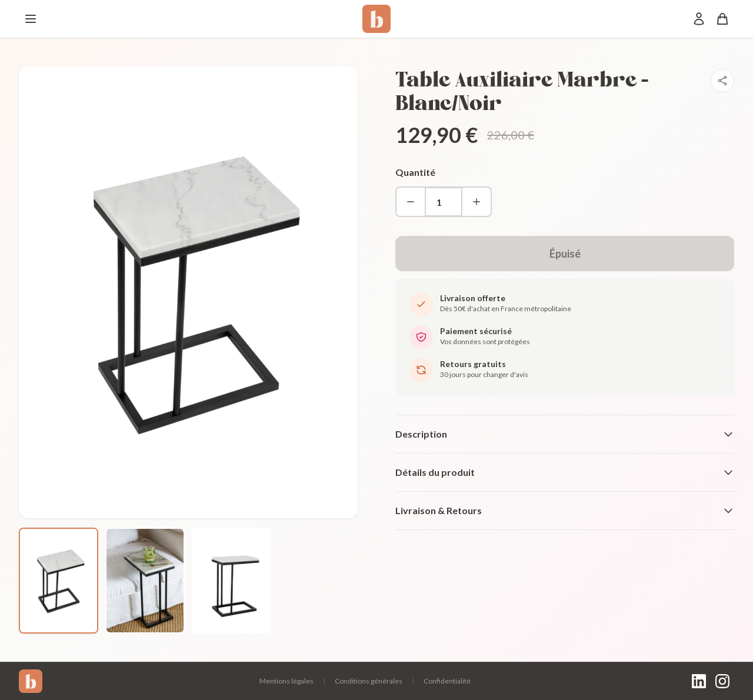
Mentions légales (286, 681)
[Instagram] (722, 681)
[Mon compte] (699, 19)
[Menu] (31, 19)
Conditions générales (369, 681)
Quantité (415, 172)
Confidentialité (447, 681)
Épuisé (565, 254)
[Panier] (722, 19)
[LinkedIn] (699, 681)
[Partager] (722, 81)
